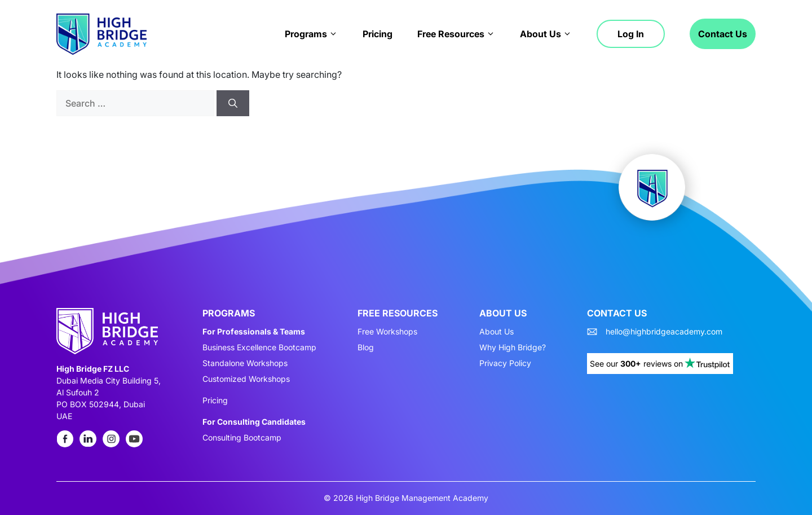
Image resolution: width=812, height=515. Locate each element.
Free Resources (456, 34)
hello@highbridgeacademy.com (664, 332)
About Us (546, 34)
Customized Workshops (246, 379)
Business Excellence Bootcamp (259, 347)
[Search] (233, 103)
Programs (311, 34)
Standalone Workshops (245, 363)
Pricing (378, 34)
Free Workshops (387, 332)
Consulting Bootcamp (242, 438)
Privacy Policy (505, 363)
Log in (631, 34)
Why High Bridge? (513, 347)
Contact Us (723, 34)
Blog (366, 347)
